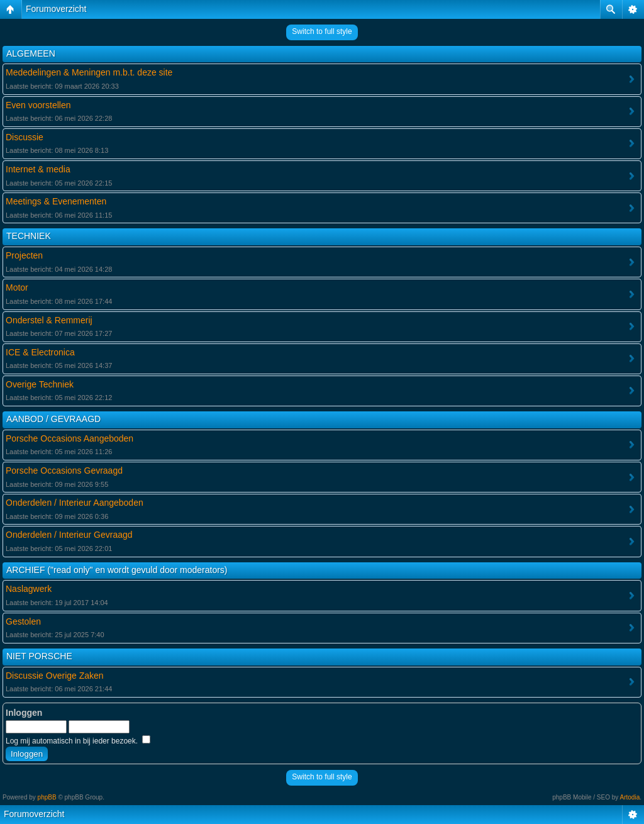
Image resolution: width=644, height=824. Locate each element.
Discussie (25, 137)
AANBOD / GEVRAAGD (53, 419)
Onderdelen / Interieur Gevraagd (69, 535)
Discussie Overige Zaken (55, 676)
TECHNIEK (29, 236)
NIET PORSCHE (39, 656)
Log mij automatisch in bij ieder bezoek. (78, 741)
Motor (17, 287)
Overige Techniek (40, 384)
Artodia (630, 797)
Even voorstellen (38, 105)
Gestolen (23, 621)
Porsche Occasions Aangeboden (69, 438)
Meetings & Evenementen (56, 201)
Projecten (24, 255)
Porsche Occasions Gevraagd (64, 470)
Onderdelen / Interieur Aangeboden (75, 503)
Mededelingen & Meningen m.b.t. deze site (89, 72)
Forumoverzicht (56, 9)
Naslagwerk (29, 589)
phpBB (47, 797)
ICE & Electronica (40, 352)
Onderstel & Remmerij (49, 320)
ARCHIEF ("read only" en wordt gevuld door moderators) (117, 570)
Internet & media (38, 169)
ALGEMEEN (31, 53)
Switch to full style (322, 31)
